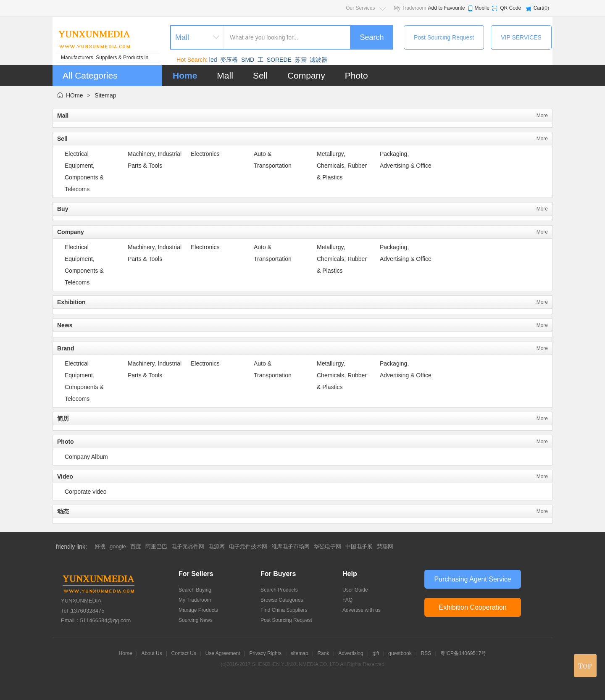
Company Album (86, 457)
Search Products (279, 590)
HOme (74, 95)
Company (306, 75)
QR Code (510, 8)
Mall (225, 75)
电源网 (217, 546)
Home (185, 75)
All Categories (90, 75)
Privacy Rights (265, 653)
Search (372, 37)
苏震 (301, 60)
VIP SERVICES (521, 37)
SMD (248, 60)
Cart (538, 8)
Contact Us (184, 653)
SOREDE (279, 60)
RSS (426, 653)
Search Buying (195, 590)
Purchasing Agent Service (472, 579)
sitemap (300, 653)
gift (376, 653)
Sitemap (105, 95)
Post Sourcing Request (444, 37)
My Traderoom (410, 8)
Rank (324, 653)
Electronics (205, 154)
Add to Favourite (447, 8)
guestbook (400, 653)
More (542, 116)
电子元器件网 (188, 546)
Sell (260, 75)
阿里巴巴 (156, 546)
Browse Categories (282, 600)
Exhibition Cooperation (473, 607)
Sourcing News (196, 620)
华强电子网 (327, 546)
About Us (151, 653)
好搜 (100, 546)
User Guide (355, 590)
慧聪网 (385, 546)
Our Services (360, 8)
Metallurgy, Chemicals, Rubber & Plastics (342, 166)
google (118, 546)
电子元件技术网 (248, 546)
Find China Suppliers (284, 610)
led (213, 60)
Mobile (482, 8)
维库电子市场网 (291, 546)
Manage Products (198, 610)
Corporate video (86, 492)
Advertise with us (362, 610)
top (585, 666)
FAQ (347, 600)
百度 (136, 546)
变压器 (229, 60)
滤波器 (318, 60)
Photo (356, 75)
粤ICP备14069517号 (463, 653)
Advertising (351, 653)
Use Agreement (223, 653)
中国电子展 (359, 546)
